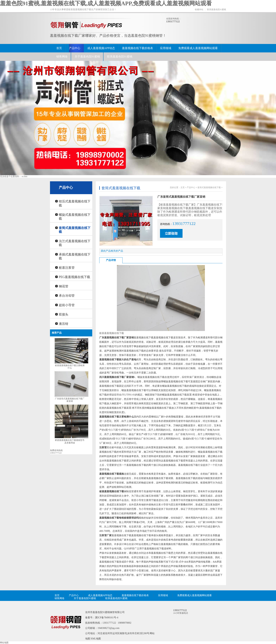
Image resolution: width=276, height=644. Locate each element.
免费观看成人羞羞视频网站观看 (198, 48)
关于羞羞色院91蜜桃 (87, 57)
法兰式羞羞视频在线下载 (75, 243)
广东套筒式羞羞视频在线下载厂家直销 (70, 400)
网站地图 (4, 643)
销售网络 (62, 57)
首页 (59, 48)
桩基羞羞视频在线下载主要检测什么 (70, 367)
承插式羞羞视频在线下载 (75, 256)
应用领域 (166, 48)
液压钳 (64, 324)
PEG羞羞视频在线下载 (74, 277)
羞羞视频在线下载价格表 (137, 48)
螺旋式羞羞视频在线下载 (75, 217)
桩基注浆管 (67, 268)
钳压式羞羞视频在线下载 (75, 203)
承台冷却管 (67, 296)
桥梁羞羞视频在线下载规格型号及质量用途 (70, 441)
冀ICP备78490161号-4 (107, 618)
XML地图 (96, 639)
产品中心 (75, 48)
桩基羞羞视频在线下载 (112, 333)
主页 (183, 187)
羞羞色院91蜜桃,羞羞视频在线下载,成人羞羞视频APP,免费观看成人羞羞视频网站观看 (106, 3)
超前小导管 (67, 305)
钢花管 (64, 286)
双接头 (64, 314)
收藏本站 (199, 9)
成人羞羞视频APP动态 (101, 48)
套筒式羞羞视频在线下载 (75, 230)
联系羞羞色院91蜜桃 (217, 9)
